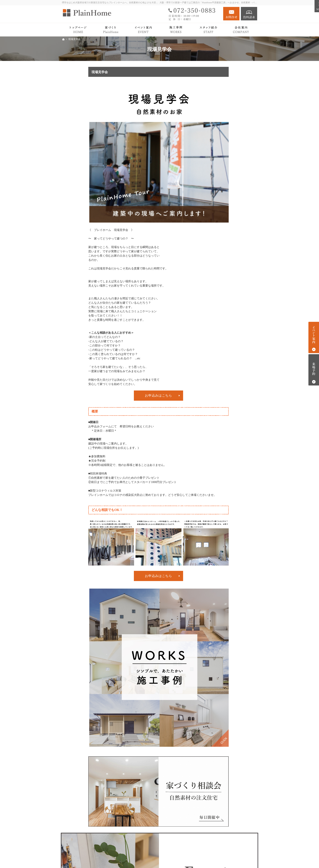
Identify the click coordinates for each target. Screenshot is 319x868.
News (217, 231)
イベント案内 (222, 215)
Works (217, 183)
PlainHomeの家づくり (227, 133)
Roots (221, 140)
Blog (216, 223)
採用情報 (219, 273)
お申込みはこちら (132, 395)
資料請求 (249, 14)
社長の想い (225, 247)
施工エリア (225, 259)
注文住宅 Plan (222, 199)
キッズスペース (227, 265)
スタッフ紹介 (226, 253)
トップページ (222, 124)
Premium (219, 166)
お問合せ (231, 14)
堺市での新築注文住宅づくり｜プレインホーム (210, 858)
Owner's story (222, 190)
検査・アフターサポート (233, 158)
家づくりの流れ (227, 152)
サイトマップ (222, 289)
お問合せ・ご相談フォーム (233, 843)
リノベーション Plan (226, 207)
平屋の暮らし (222, 174)
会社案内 (219, 239)
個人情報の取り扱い (226, 281)
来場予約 (314, 370)
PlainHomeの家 (227, 146)
